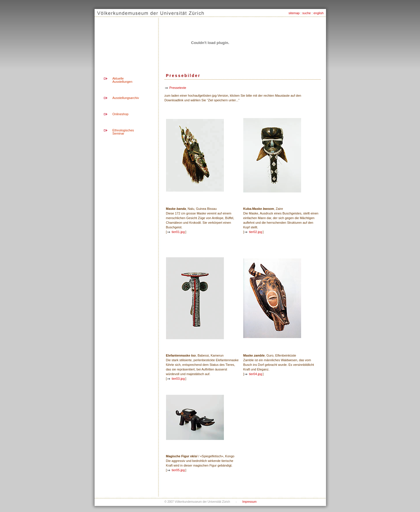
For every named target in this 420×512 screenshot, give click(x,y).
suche (306, 13)
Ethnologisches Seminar (123, 132)
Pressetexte (178, 88)
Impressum (249, 502)
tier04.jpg (256, 374)
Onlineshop (121, 114)
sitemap (294, 13)
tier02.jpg (256, 232)
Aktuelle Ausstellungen (122, 80)
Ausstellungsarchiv (126, 98)
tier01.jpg (178, 232)
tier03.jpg (178, 379)
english (319, 13)
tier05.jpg (178, 470)
